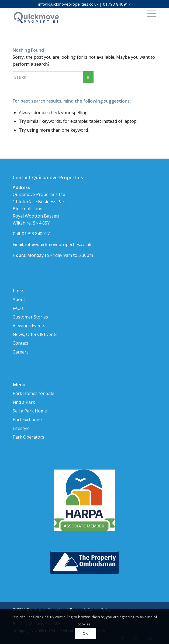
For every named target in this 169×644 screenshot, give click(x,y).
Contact (20, 343)
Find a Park (24, 402)
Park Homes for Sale (33, 393)
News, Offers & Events (35, 334)
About (19, 299)
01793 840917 (117, 4)
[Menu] (149, 13)
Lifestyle (21, 428)
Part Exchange (27, 419)
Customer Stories (30, 317)
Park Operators (28, 437)
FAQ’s (18, 308)
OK (85, 633)
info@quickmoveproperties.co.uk (68, 4)
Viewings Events (29, 325)
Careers (21, 352)
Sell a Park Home (30, 411)
